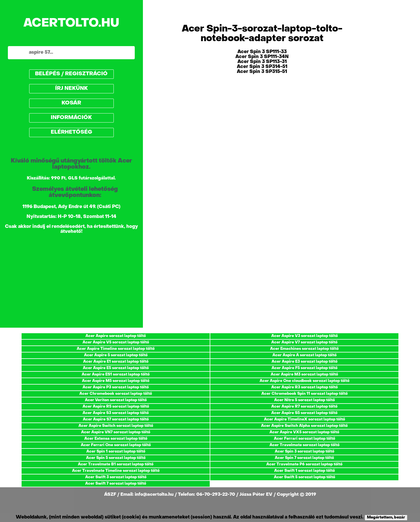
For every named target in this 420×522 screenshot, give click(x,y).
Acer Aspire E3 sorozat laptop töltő (304, 362)
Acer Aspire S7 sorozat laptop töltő (116, 419)
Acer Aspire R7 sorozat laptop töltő (304, 407)
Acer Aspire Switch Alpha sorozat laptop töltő (304, 426)
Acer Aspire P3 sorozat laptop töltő (116, 387)
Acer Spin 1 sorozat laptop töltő (116, 452)
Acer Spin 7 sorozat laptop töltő (304, 458)
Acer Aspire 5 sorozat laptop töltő (116, 355)
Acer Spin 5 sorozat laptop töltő (116, 458)
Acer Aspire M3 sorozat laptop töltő (304, 375)
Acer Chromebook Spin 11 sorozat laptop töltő (304, 394)
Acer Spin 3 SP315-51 (262, 72)
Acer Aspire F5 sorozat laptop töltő (304, 368)
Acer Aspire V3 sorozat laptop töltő (304, 336)
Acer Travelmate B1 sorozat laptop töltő (116, 464)
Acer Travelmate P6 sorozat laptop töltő (304, 464)
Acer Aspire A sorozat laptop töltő (304, 355)
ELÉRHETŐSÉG (71, 132)
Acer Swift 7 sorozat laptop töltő (116, 484)
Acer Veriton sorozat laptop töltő (116, 400)
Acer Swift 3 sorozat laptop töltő (116, 477)
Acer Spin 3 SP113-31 (262, 62)
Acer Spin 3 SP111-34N (262, 57)
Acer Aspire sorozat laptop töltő (116, 336)
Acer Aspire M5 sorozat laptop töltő (116, 381)
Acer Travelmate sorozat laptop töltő (304, 445)
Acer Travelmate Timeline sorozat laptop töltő (116, 471)
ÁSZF (111, 495)
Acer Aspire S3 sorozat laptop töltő (116, 413)
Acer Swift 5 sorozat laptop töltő (304, 477)
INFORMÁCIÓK (71, 118)
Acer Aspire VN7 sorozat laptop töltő (116, 432)
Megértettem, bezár (386, 517)
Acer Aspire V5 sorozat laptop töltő (116, 342)
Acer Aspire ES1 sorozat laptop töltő (116, 375)
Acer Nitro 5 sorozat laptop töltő (304, 400)
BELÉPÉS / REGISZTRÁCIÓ (71, 74)
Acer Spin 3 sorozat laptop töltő (304, 452)
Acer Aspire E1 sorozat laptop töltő (116, 362)
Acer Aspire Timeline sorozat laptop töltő (116, 349)
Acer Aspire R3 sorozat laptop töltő (304, 387)
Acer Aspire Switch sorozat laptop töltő (116, 426)
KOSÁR (71, 103)
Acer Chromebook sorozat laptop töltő (116, 394)
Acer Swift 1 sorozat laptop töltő (304, 471)
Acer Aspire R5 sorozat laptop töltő (116, 407)
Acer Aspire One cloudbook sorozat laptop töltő (304, 381)
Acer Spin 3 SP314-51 (262, 67)
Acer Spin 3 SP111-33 (262, 52)
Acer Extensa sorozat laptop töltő (116, 439)
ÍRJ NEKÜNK (71, 89)
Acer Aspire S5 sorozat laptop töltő (304, 413)
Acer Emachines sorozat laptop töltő (304, 349)
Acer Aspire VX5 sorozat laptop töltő (304, 432)
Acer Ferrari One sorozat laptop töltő (116, 445)
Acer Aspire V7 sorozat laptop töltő (304, 342)
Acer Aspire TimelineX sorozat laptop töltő (304, 419)
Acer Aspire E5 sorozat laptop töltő (116, 368)
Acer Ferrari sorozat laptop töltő (304, 439)
